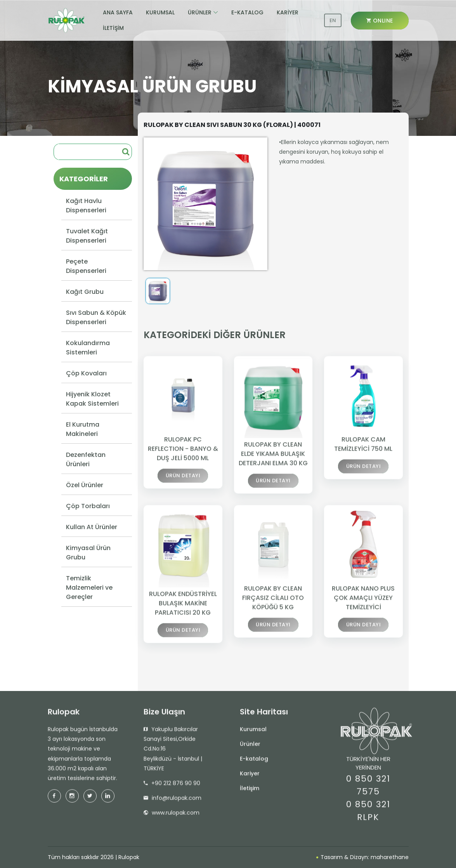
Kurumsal (253, 732)
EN (333, 20)
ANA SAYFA (118, 12)
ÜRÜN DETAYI (183, 479)
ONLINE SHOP (380, 23)
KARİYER (288, 12)
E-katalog (254, 761)
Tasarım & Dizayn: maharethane (362, 857)
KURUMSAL (160, 12)
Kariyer (250, 776)
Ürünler (250, 746)
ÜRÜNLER (200, 12)
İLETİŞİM (113, 28)
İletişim (250, 791)
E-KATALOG (247, 12)
